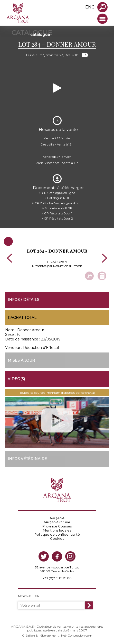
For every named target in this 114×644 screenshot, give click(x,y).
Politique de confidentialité (57, 534)
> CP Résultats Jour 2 (57, 218)
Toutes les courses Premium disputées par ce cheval (57, 393)
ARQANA (57, 518)
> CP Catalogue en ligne (57, 193)
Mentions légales (57, 530)
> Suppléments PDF (57, 208)
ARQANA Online (57, 522)
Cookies (57, 538)
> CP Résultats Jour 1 (57, 213)
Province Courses (57, 526)
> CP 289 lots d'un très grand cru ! (57, 203)
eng (90, 7)
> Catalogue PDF (57, 198)
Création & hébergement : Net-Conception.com (57, 635)
